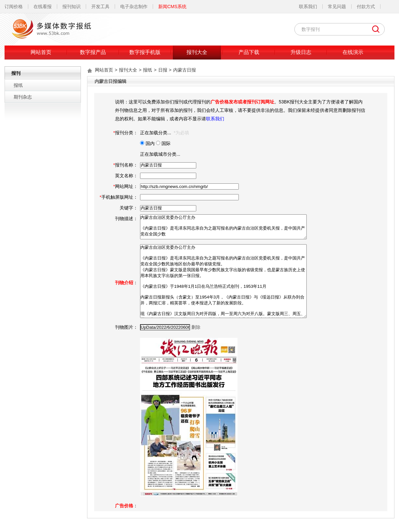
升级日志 (301, 52)
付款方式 (366, 7)
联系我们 (308, 7)
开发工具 (100, 7)
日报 (163, 70)
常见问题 (337, 7)
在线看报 (43, 7)
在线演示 (353, 52)
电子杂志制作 (134, 7)
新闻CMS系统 (172, 7)
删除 (196, 327)
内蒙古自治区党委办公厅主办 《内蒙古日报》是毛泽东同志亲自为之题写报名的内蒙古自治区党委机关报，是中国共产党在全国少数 (223, 227)
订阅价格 (14, 7)
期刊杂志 (23, 97)
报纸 (18, 85)
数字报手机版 (145, 52)
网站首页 (41, 52)
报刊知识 (71, 7)
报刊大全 (197, 52)
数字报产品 (93, 52)
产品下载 (249, 52)
